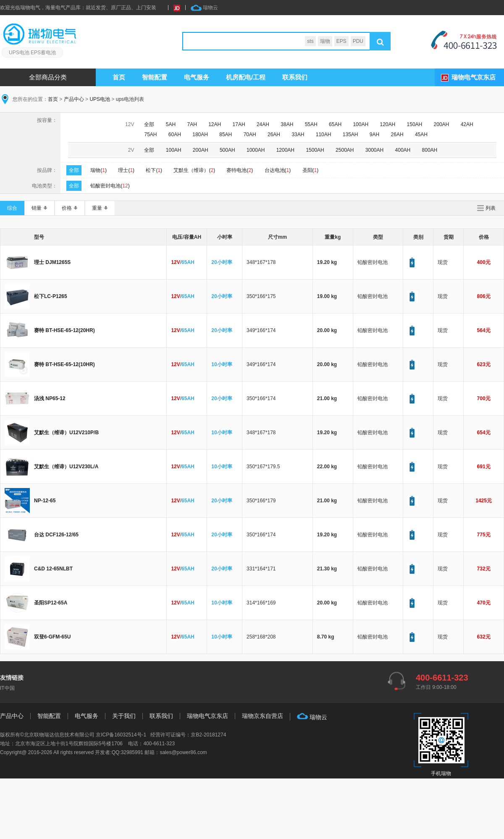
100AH (361, 124)
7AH (192, 124)
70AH (250, 135)
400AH (403, 150)
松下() (154, 170)
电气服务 (87, 716)
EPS (341, 41)
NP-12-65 (45, 501)
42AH (467, 124)
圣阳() (311, 170)
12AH (215, 124)
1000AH (256, 150)
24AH (263, 124)
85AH (226, 135)
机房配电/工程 (246, 77)
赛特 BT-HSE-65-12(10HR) (64, 364)
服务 (197, 77)
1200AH (285, 150)
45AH (421, 135)
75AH (150, 135)
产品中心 (74, 99)
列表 (491, 208)
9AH (374, 135)
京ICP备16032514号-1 (121, 735)
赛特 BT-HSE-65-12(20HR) (64, 330)
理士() (126, 170)
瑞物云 (204, 8)
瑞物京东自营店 (262, 716)
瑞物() (98, 170)
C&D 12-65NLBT (53, 569)
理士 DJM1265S (52, 262)
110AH (324, 135)
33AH (298, 135)
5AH (171, 124)
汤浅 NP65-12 (50, 398)
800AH (430, 150)
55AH (311, 124)
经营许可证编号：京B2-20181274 (188, 735)
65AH (335, 124)
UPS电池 (100, 99)
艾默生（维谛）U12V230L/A (66, 467)
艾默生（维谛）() (194, 170)
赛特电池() (240, 170)
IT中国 (7, 688)
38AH (287, 124)
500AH (227, 150)
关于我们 (124, 716)
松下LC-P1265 (51, 296)
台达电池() (278, 170)
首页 (119, 77)
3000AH (374, 150)
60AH (175, 135)
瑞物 (325, 41)
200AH (442, 124)
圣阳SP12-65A (51, 603)
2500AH (345, 150)
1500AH (315, 150)
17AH (239, 124)
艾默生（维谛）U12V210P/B (66, 433)
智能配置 (155, 77)
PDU (358, 41)
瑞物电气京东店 (474, 77)
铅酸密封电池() (110, 186)
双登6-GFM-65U (52, 637)
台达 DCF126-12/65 (56, 535)
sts (310, 41)
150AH (415, 124)
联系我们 (295, 77)
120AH (387, 124)
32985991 (132, 752)
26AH (274, 135)
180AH (200, 135)
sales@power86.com (183, 752)
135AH (350, 135)
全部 (149, 124)
